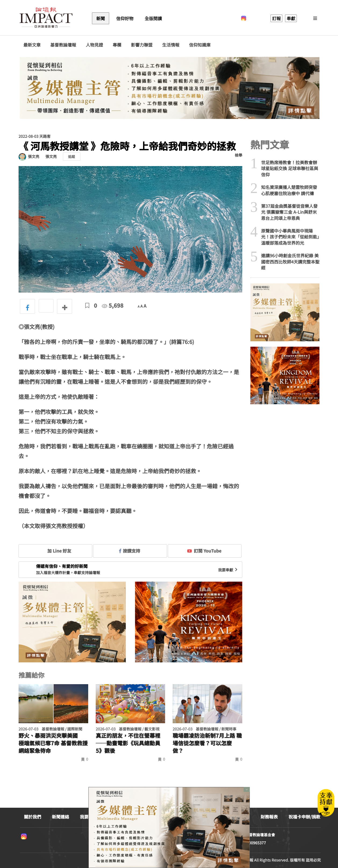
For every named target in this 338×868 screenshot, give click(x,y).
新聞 (101, 18)
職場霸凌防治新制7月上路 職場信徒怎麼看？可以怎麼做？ (207, 743)
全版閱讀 (153, 18)
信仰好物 (125, 18)
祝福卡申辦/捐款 (304, 817)
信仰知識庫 (200, 45)
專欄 (117, 45)
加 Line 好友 (55, 551)
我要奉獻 (228, 570)
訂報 (276, 18)
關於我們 (33, 817)
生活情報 (171, 45)
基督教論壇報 (63, 45)
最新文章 (32, 45)
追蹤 (72, 157)
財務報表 (269, 817)
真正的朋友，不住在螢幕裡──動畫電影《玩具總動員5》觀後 (128, 743)
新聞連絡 (61, 817)
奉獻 (291, 18)
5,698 (113, 305)
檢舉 (239, 155)
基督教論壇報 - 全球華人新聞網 (46, 18)
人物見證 (94, 45)
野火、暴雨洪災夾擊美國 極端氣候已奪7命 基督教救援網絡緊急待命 (53, 743)
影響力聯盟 (142, 45)
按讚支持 (130, 551)
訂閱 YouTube (204, 551)
